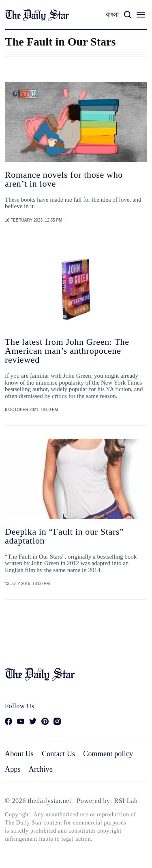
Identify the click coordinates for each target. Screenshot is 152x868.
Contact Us (58, 754)
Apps (13, 769)
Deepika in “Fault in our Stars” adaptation (64, 536)
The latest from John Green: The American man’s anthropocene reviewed (67, 351)
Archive (41, 769)
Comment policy (108, 754)
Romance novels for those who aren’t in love (64, 179)
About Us (19, 754)
